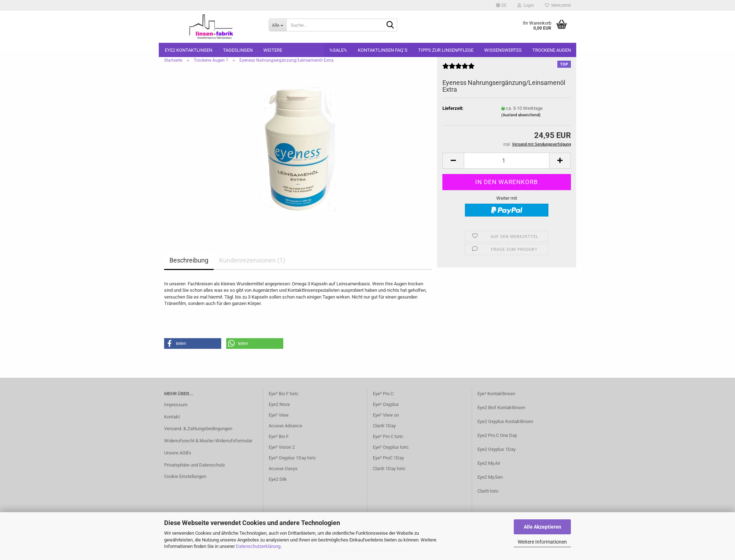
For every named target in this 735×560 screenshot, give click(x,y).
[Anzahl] (507, 161)
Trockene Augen (552, 50)
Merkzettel (558, 5)
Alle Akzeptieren (543, 527)
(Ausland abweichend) (521, 115)
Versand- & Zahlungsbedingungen (198, 429)
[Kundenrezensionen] (458, 69)
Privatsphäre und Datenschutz (194, 465)
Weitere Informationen (542, 542)
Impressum (176, 405)
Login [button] (526, 5)
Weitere (273, 50)
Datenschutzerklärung (258, 546)
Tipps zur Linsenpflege (446, 50)
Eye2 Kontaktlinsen (189, 50)
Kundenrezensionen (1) (252, 260)
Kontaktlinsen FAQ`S (383, 50)
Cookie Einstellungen (185, 476)
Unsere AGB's (178, 453)
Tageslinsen (238, 50)
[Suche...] (277, 25)
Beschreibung (189, 260)
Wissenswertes (503, 50)
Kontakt (172, 417)
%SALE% (338, 50)
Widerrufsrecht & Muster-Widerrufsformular (208, 441)
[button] (501, 5)
